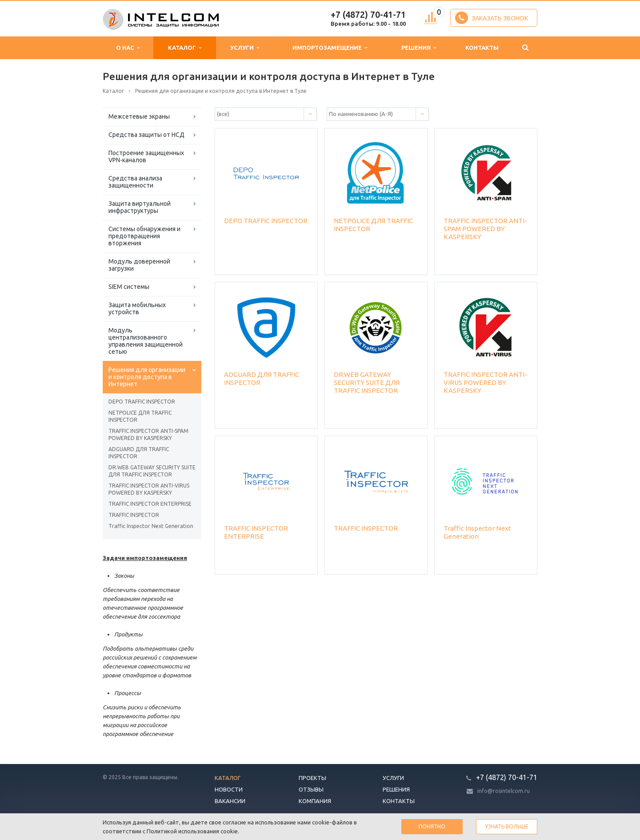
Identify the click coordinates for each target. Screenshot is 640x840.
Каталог (185, 48)
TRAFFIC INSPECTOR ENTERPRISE (150, 504)
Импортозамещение (330, 48)
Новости (229, 789)
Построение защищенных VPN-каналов (146, 156)
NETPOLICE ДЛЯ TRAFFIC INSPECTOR (140, 416)
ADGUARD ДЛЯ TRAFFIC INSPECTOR (139, 453)
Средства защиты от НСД (146, 135)
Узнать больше (507, 826)
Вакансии (230, 801)
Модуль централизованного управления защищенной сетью (146, 341)
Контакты (482, 48)
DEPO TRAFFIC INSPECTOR (142, 402)
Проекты (312, 778)
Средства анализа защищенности (135, 182)
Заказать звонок (492, 18)
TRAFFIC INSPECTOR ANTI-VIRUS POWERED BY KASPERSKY (149, 489)
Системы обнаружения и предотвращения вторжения (144, 236)
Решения (419, 48)
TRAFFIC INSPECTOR (134, 515)
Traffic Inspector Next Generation (151, 526)
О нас (128, 48)
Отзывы (311, 789)
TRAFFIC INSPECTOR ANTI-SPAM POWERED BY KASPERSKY (148, 434)
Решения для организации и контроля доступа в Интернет (147, 377)
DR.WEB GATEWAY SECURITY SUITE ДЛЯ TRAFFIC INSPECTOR (152, 471)
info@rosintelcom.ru (504, 791)
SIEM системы (129, 287)
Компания (315, 801)
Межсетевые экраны (139, 116)
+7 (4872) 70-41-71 (368, 14)
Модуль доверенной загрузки (139, 265)
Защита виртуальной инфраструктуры (140, 207)
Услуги (245, 48)
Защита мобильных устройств (137, 308)
